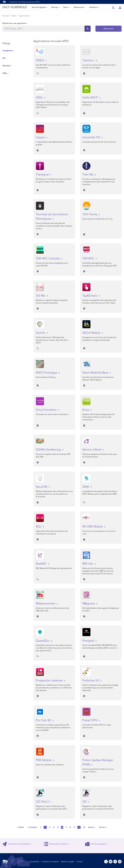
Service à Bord (92, 450)
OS (4, 58)
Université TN (92, 137)
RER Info (88, 564)
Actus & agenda (40, 7)
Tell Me (41, 296)
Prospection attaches (50, 680)
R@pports (89, 604)
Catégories (7, 51)
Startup (55, 7)
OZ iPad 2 (43, 802)
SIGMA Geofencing (49, 450)
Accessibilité (35, 862)
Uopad (41, 137)
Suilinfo (41, 333)
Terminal (6, 66)
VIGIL (40, 98)
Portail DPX (90, 720)
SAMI (86, 487)
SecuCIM (42, 487)
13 (84, 827)
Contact (80, 862)
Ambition (94, 7)
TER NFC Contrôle (48, 259)
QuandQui (43, 641)
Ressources (80, 7)
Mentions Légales (68, 862)
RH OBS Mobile (93, 527)
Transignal (43, 175)
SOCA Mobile (92, 333)
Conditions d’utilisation (50, 862)
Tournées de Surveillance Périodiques (52, 217)
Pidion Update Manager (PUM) (98, 762)
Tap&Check (90, 296)
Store (67, 7)
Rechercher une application (14, 23)
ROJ (39, 527)
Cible (5, 73)
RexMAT (42, 564)
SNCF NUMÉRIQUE (15, 7)
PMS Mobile (44, 760)
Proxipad (89, 641)
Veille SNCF (90, 98)
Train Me (88, 175)
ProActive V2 (91, 680)
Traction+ (89, 60)
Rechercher (109, 29)
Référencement (46, 604)
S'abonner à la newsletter (17, 844)
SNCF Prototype (47, 373)
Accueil (6, 16)
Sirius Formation (47, 410)
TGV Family (90, 214)
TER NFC (89, 259)
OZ (85, 802)
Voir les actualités (96, 844)
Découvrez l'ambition (57, 844)
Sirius (86, 410)
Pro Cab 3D (44, 720)
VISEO (40, 60)
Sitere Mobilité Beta (96, 373)
